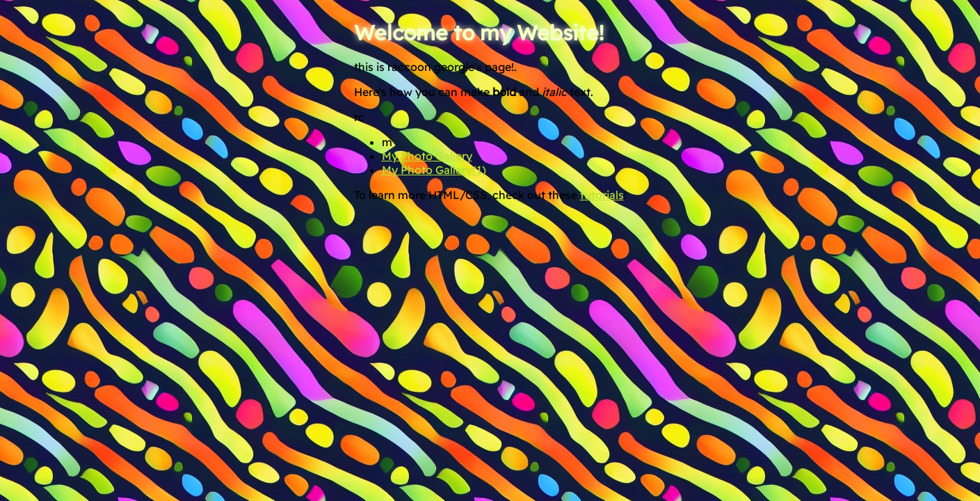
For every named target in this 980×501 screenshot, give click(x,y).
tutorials (602, 195)
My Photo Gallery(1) (434, 170)
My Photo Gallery (427, 156)
